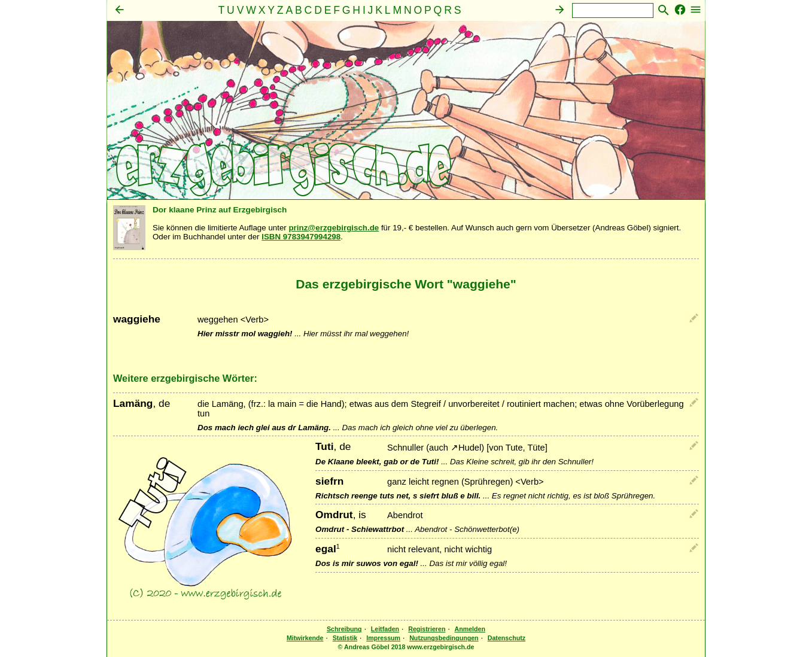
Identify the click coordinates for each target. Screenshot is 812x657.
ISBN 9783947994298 (301, 237)
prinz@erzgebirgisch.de (334, 228)
